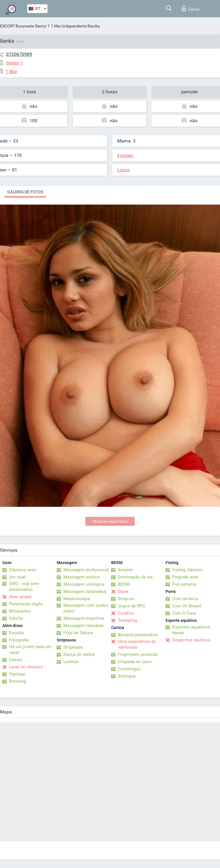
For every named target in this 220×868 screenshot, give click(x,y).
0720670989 (19, 54)
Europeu (125, 155)
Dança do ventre (79, 654)
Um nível (17, 577)
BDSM (124, 584)
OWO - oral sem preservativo (24, 587)
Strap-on (126, 599)
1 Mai (56, 26)
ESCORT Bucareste (17, 26)
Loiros (123, 170)
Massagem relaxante (84, 626)
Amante (125, 570)
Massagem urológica (84, 584)
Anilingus (127, 676)
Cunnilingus (129, 669)
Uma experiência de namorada (137, 644)
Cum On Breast (187, 606)
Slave (123, 591)
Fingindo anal (185, 577)
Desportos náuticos (191, 640)
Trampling (127, 620)
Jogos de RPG (131, 606)
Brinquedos (20, 611)
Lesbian (71, 662)
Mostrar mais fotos (110, 521)
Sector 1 (42, 26)
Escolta (16, 633)
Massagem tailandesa (85, 591)
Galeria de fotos (25, 192)
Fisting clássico (188, 570)
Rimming (18, 681)
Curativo (126, 613)
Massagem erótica (81, 577)
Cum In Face (184, 613)
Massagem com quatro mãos (86, 608)
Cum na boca (185, 599)
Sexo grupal (20, 597)
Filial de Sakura (78, 633)
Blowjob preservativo (138, 635)
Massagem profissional (86, 570)
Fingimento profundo (138, 654)
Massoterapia (77, 599)
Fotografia (19, 640)
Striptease (73, 647)
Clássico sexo (23, 570)
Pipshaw (17, 674)
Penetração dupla (26, 604)
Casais (16, 660)
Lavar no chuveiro (26, 667)
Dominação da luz (135, 577)
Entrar (191, 8)
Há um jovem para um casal (30, 650)
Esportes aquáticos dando (191, 630)
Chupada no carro (135, 662)
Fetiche (16, 618)
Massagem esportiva (84, 618)
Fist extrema (184, 584)
